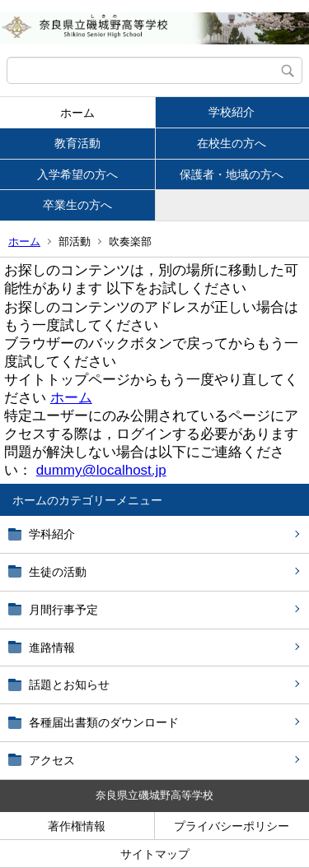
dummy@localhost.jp (101, 470)
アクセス (52, 760)
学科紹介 (52, 534)
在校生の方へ (232, 143)
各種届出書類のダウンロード (104, 722)
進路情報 (52, 648)
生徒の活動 (58, 572)
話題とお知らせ (69, 685)
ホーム (77, 113)
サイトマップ (155, 854)
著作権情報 (77, 826)
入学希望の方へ (77, 174)
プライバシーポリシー (232, 826)
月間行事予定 (63, 610)
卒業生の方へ (77, 205)
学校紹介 (232, 112)
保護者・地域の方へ (232, 174)
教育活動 (77, 143)
